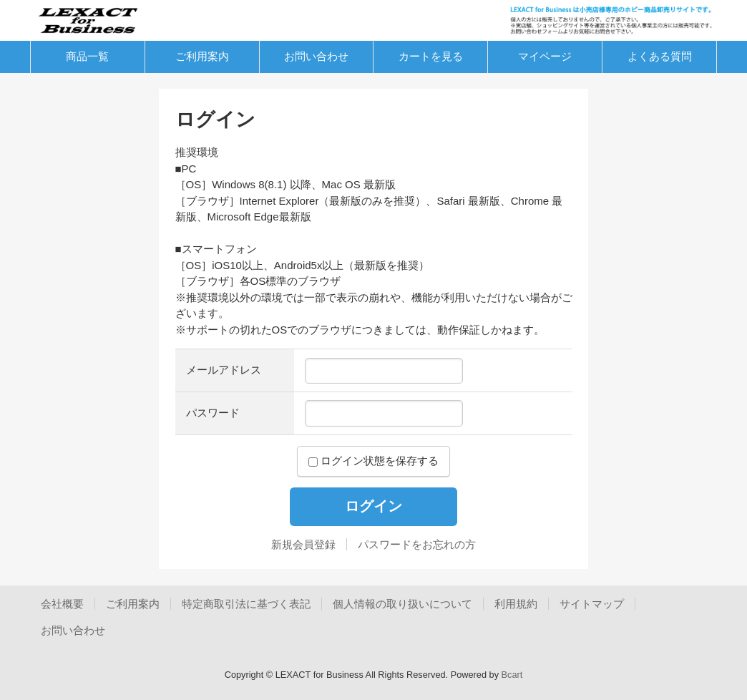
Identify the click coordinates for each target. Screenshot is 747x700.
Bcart (512, 675)
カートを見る (431, 56)
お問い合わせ (316, 56)
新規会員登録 (303, 544)
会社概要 (62, 604)
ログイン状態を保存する (373, 461)
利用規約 (516, 604)
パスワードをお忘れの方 (417, 544)
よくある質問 (660, 56)
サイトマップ (592, 604)
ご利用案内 (202, 56)
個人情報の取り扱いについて (402, 604)
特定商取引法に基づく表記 (246, 604)
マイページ (545, 56)
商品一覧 (87, 56)
